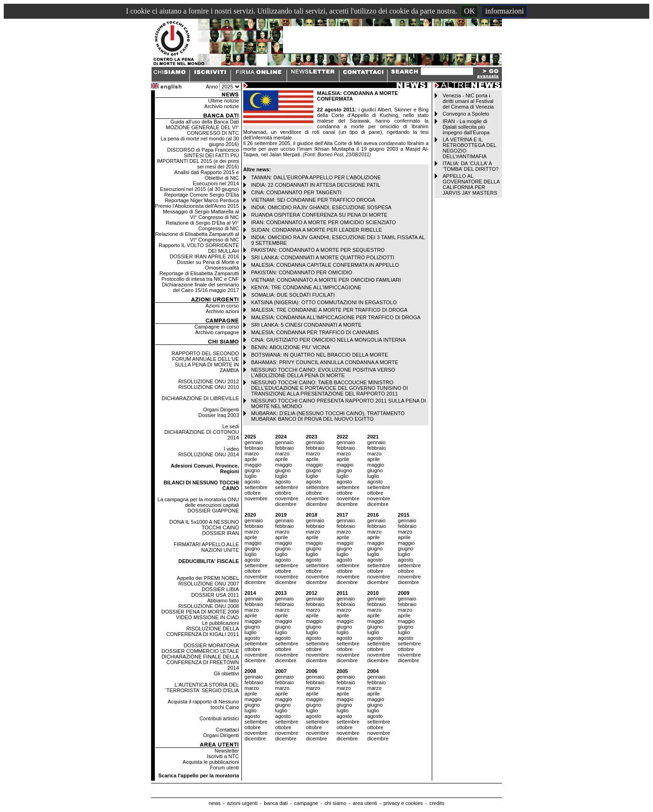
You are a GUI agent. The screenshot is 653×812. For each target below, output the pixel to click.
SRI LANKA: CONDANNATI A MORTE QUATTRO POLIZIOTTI (323, 257)
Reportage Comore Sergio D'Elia (202, 195)
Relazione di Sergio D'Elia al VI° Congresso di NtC (202, 226)
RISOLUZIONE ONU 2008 (209, 606)
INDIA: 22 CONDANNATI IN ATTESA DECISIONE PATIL (316, 185)
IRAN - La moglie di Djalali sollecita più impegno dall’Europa (466, 127)
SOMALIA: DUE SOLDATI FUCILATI (293, 295)
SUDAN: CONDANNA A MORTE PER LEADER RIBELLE (317, 230)
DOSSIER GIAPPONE (213, 511)
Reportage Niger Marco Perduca (202, 200)
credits (437, 803)
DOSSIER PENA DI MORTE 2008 (200, 612)
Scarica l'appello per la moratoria (199, 775)
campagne (306, 803)
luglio (251, 476)
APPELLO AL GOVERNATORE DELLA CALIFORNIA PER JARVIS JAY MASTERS (471, 184)
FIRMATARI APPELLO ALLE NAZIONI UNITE (206, 547)
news (215, 803)
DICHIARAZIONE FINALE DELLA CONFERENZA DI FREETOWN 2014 (200, 662)
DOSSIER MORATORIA (211, 645)
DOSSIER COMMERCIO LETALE (200, 651)
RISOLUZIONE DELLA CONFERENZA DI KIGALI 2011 (203, 631)
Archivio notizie (222, 106)
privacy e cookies (403, 803)
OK (469, 11)
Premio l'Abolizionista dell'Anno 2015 (197, 206)
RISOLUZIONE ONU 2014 (209, 454)
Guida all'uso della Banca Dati (204, 122)
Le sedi (230, 426)
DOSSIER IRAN (221, 533)
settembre (256, 487)
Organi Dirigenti (221, 410)
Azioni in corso (222, 306)
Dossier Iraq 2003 (219, 415)
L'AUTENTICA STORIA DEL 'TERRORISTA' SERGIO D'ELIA (202, 688)
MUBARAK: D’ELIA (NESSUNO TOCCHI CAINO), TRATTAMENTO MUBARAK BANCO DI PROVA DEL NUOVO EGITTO (328, 416)
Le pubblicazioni (221, 623)
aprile (251, 459)
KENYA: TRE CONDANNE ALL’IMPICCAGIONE (306, 287)
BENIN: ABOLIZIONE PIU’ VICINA (290, 347)
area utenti (365, 803)
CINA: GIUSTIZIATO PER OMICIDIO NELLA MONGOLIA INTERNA (329, 340)
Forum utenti (225, 768)
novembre (256, 498)
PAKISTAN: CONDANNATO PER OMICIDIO (302, 272)
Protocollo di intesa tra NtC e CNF (200, 279)
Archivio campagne (217, 332)
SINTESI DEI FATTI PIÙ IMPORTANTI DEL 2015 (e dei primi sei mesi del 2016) (198, 161)
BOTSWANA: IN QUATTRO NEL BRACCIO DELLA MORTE (320, 355)
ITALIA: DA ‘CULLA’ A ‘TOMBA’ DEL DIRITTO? (471, 166)
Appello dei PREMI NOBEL (208, 578)
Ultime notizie (224, 101)
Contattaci (227, 730)
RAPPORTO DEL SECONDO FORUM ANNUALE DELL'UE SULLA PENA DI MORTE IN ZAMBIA (205, 362)
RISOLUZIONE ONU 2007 (209, 584)
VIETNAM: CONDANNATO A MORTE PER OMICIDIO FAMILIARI (326, 280)
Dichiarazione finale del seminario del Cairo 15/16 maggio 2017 (200, 287)
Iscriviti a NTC (223, 756)
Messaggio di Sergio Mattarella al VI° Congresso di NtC (201, 214)
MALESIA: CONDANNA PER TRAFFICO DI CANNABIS (315, 332)
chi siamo (335, 803)
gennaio (254, 442)
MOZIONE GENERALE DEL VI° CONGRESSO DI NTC (203, 130)
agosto (252, 482)
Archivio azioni (222, 311)
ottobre (253, 493)
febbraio (254, 448)
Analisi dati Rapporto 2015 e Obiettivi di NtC (207, 175)
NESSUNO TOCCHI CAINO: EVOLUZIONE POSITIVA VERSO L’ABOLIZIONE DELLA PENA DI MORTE (323, 373)
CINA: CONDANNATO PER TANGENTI (296, 192)
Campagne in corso (216, 327)
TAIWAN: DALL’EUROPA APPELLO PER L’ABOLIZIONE (316, 177)
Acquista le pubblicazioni (210, 762)
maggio (253, 465)
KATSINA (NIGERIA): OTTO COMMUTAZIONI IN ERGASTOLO (324, 302)
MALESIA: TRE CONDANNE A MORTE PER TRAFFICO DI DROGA (329, 310)
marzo (252, 454)
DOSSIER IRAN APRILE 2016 (204, 256)
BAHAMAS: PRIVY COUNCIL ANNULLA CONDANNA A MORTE (325, 362)
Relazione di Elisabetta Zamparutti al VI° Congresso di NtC (197, 237)
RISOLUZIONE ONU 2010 (209, 387)
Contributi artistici (219, 718)
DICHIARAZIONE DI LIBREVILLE (200, 398)
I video (231, 449)
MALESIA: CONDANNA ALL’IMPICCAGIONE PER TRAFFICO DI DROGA (336, 317)
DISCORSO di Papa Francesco (203, 150)
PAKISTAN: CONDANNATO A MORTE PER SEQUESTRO (318, 250)
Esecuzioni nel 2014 (216, 183)
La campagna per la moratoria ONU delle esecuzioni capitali (198, 502)
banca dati (276, 803)
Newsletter (227, 751)
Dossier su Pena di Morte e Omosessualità (208, 265)
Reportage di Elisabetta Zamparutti (199, 273)
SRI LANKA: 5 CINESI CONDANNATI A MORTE (306, 325)
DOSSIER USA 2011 (215, 595)
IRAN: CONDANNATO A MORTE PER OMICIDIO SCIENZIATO (323, 222)
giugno (252, 470)
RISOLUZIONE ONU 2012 (209, 381)
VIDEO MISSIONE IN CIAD (207, 617)
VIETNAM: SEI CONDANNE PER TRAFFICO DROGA (313, 200)
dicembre (286, 504)
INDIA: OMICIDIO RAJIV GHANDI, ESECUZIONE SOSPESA (321, 207)
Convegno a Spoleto (466, 114)
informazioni (504, 11)
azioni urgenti (242, 803)
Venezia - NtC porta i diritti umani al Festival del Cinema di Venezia (468, 101)
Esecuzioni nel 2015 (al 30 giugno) (200, 189)
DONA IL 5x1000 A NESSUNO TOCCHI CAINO (204, 525)
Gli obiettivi (226, 673)
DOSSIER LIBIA (220, 589)
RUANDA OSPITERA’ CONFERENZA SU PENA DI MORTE (319, 215)
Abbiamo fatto (223, 600)
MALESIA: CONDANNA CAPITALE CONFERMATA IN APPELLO (325, 265)
